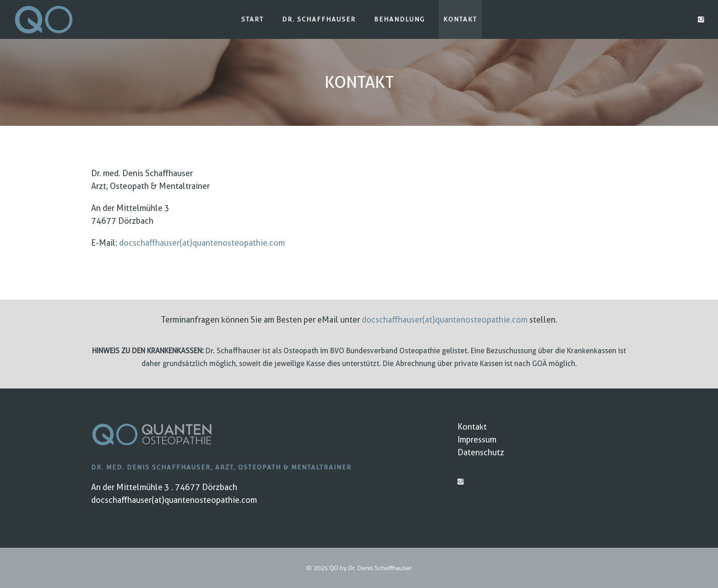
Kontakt (460, 19)
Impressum (477, 440)
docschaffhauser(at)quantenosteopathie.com (202, 243)
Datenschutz (481, 452)
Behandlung (400, 19)
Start (253, 19)
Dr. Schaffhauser (319, 19)
